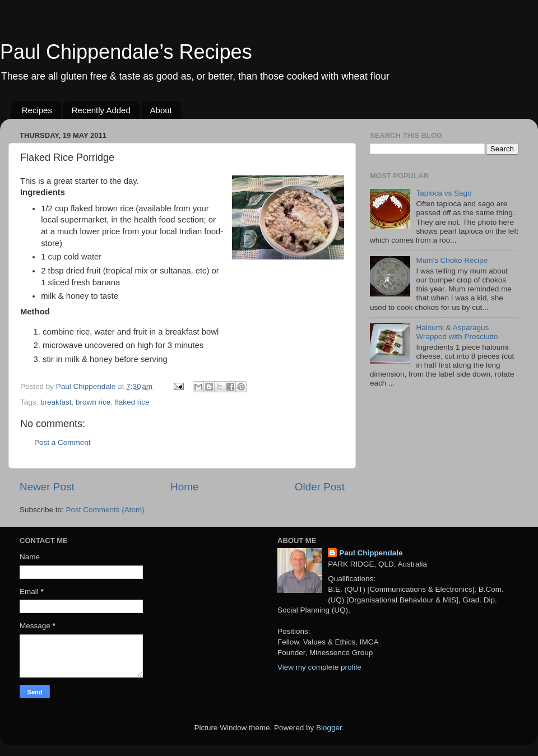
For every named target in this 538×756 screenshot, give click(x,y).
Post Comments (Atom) (105, 510)
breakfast (56, 402)
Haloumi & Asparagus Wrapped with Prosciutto (457, 332)
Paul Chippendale (371, 553)
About (161, 110)
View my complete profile (319, 667)
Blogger (329, 728)
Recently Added (101, 110)
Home (184, 487)
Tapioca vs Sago (444, 193)
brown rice (93, 402)
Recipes (37, 110)
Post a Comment (62, 442)
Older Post (320, 487)
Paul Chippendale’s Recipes (126, 52)
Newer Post (47, 487)
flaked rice (132, 402)
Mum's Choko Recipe (452, 260)
